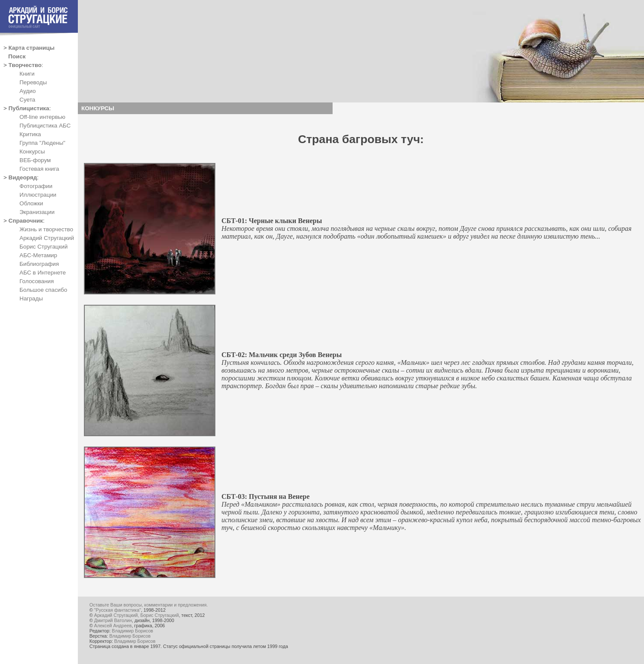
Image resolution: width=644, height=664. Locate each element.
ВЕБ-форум (35, 160)
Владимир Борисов (133, 631)
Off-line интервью (42, 117)
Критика (30, 134)
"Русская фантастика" (118, 610)
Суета (27, 100)
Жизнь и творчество (46, 229)
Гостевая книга (39, 169)
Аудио (28, 91)
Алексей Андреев (113, 626)
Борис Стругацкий (43, 247)
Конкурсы (32, 152)
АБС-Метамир (38, 255)
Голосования (37, 281)
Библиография (39, 264)
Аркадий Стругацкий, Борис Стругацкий (137, 615)
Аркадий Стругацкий (47, 238)
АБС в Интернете (43, 273)
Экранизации (37, 212)
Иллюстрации (38, 195)
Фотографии (36, 186)
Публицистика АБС (45, 126)
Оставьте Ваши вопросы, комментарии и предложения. (149, 605)
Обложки (31, 203)
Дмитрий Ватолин (113, 620)
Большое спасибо (43, 290)
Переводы (33, 82)
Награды (31, 298)
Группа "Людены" (42, 143)
